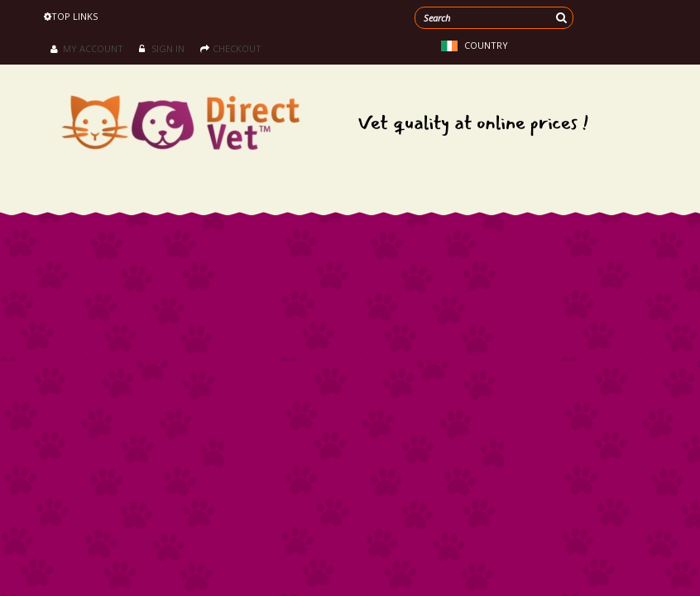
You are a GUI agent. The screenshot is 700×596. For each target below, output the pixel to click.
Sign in (162, 48)
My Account (87, 48)
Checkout (231, 48)
